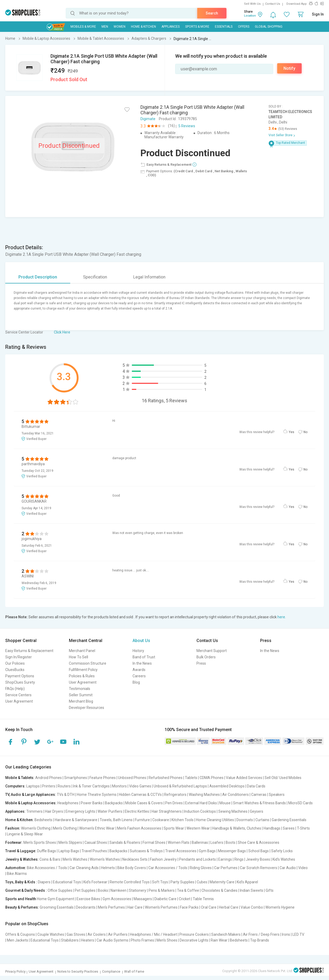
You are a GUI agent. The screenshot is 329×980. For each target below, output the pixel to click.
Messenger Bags (232, 851)
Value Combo (252, 907)
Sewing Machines (233, 811)
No (305, 432)
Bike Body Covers (132, 868)
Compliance (111, 971)
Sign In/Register (19, 657)
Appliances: (15, 811)
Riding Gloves (201, 868)
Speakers (277, 795)
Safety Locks (282, 851)
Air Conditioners (236, 795)
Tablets (191, 778)
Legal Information (149, 277)
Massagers (143, 899)
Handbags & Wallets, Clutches (237, 828)
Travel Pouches (94, 851)
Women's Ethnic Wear (97, 828)
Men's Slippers (70, 842)
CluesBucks (15, 670)
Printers (49, 786)
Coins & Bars (50, 859)
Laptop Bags (69, 851)
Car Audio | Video (294, 868)
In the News (142, 663)
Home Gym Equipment (55, 899)
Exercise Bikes (88, 899)
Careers (139, 676)
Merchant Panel (82, 651)
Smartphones (76, 778)
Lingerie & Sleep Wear (25, 834)
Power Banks (92, 803)
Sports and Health (21, 899)
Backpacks (114, 803)
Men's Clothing (65, 828)
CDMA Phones (212, 778)
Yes (292, 432)
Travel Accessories (181, 851)
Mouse (225, 803)
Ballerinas (200, 842)
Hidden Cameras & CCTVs (140, 795)
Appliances (171, 27)
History (138, 651)
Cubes (202, 882)
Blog (136, 682)
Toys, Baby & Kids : (21, 882)
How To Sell (79, 657)
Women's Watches (105, 859)
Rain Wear (219, 940)
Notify (289, 68)
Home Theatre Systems (97, 795)
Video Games (140, 786)
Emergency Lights (80, 811)
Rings (239, 859)
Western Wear (198, 828)
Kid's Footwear (95, 882)
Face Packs (189, 907)
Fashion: (13, 828)
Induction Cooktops (200, 811)
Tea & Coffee (188, 890)
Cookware (161, 820)
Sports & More (197, 27)
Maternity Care (222, 882)
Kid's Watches (284, 859)
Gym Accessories (117, 899)
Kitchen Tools (183, 820)
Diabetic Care (165, 899)
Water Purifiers (110, 811)
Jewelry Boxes (258, 859)
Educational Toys (67, 882)
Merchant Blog (81, 701)
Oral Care (209, 907)
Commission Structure (88, 663)
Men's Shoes (167, 940)
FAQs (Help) (15, 689)
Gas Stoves (76, 934)
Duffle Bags (47, 851)
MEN (105, 27)
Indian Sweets (252, 890)
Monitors (119, 786)
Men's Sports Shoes (40, 842)
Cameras (259, 795)
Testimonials (80, 689)
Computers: (15, 786)
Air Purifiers (118, 934)
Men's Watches (75, 859)
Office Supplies (60, 890)
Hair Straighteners (167, 811)
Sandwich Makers (226, 934)
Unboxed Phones (132, 778)
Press (201, 663)
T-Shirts (303, 828)
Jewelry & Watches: (22, 859)
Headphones (68, 803)
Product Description (38, 277)
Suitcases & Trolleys (146, 851)
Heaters (88, 940)
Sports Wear (174, 828)
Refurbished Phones (166, 778)
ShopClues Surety (20, 682)
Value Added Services (244, 778)
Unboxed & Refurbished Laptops (180, 786)
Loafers (217, 842)
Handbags (272, 828)
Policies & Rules (82, 676)
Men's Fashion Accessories (139, 828)
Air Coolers (97, 934)
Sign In (318, 14)
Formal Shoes (154, 842)
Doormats (245, 820)
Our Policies (15, 663)
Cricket (185, 899)
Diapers (44, 882)
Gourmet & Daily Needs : (26, 890)
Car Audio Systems (112, 940)
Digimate (148, 119)
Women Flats (179, 842)
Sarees (289, 828)
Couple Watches (51, 934)
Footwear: (14, 842)
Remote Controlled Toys (130, 882)
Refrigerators (175, 795)
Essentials (224, 27)
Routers (64, 786)
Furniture (142, 820)
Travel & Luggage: (21, 851)
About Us (141, 641)
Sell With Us (252, 4)
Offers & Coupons (20, 934)
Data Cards (256, 786)
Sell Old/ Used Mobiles (283, 778)
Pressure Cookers (194, 934)
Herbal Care (229, 907)
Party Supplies (182, 882)
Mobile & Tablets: (20, 778)
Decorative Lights (194, 940)
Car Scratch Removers (259, 868)
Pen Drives (174, 803)
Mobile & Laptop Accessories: (31, 803)
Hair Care (135, 907)
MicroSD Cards (300, 803)
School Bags (259, 851)
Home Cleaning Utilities (215, 820)
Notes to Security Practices (78, 971)
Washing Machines (204, 795)
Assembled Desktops (227, 786)
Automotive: (16, 868)
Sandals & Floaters (125, 842)
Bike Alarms (17, 874)
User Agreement (19, 701)
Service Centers (18, 695)
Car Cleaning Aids (84, 868)
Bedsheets (43, 820)
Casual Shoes (96, 842)
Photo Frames (142, 940)
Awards (139, 670)
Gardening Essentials (289, 820)
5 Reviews (187, 126)
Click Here (62, 332)
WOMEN (120, 27)
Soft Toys (160, 882)
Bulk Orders (206, 657)
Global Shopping (269, 27)
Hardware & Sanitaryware (76, 820)
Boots (231, 842)
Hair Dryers (54, 811)
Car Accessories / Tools (168, 868)
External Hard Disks (201, 803)
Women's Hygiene (280, 907)
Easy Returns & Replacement (29, 651)
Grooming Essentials (57, 907)
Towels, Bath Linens (116, 820)
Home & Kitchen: (19, 820)
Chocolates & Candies (219, 890)
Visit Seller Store (280, 135)
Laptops (33, 786)
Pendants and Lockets (198, 859)
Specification (95, 277)
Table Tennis (203, 899)
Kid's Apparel (247, 882)
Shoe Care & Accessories (259, 842)
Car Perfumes (226, 868)
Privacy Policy (15, 971)
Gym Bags (207, 851)
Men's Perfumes (111, 907)
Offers (244, 27)
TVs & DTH (66, 795)
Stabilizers (70, 940)
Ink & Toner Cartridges (91, 786)
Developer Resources (87, 708)
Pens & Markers (162, 890)
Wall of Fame (134, 971)
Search (212, 13)
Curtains (262, 820)
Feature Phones (103, 778)
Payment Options (20, 676)
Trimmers (34, 811)
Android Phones (49, 778)
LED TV (298, 934)
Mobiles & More (83, 27)
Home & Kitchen (143, 27)
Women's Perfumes (161, 907)
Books (103, 890)
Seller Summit (81, 695)
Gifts (270, 890)
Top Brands (260, 940)
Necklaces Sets (135, 859)
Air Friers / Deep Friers (261, 934)
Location (250, 16)
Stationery (138, 890)
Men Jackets (17, 940)
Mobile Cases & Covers (144, 803)
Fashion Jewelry (163, 859)
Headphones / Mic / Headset (153, 934)
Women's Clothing (36, 828)
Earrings (225, 859)
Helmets (108, 868)
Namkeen (118, 890)
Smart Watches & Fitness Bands (259, 803)
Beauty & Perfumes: (22, 907)
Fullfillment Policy (83, 670)
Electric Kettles (137, 811)
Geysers (257, 811)
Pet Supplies (85, 890)
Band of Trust (144, 657)
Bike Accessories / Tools (47, 868)
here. (282, 617)
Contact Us (273, 4)
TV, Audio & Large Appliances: (31, 795)
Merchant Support (212, 651)
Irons (286, 934)
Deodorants (86, 907)
